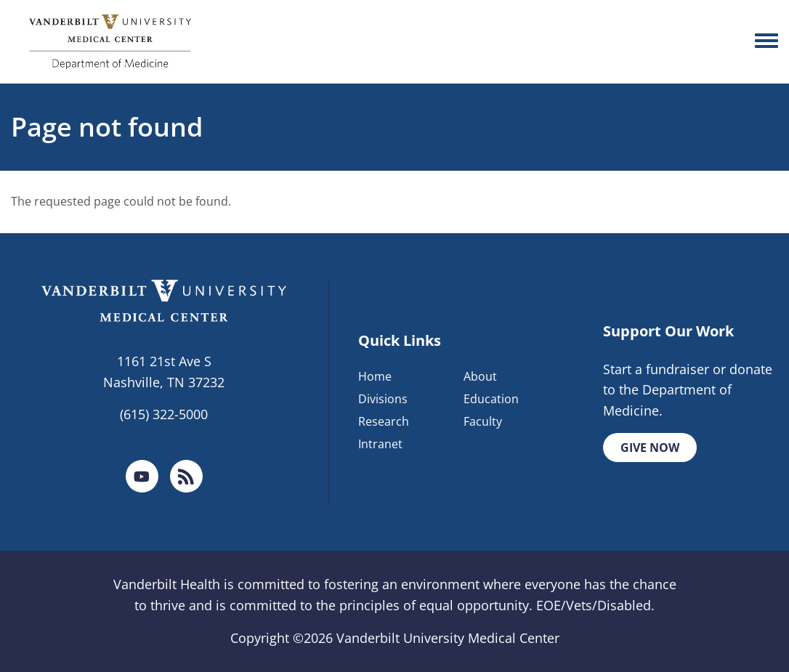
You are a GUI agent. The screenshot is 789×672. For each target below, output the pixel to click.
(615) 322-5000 (164, 414)
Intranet (380, 444)
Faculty (483, 421)
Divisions (383, 399)
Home (375, 376)
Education (491, 399)
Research (384, 421)
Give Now (650, 448)
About (480, 376)
